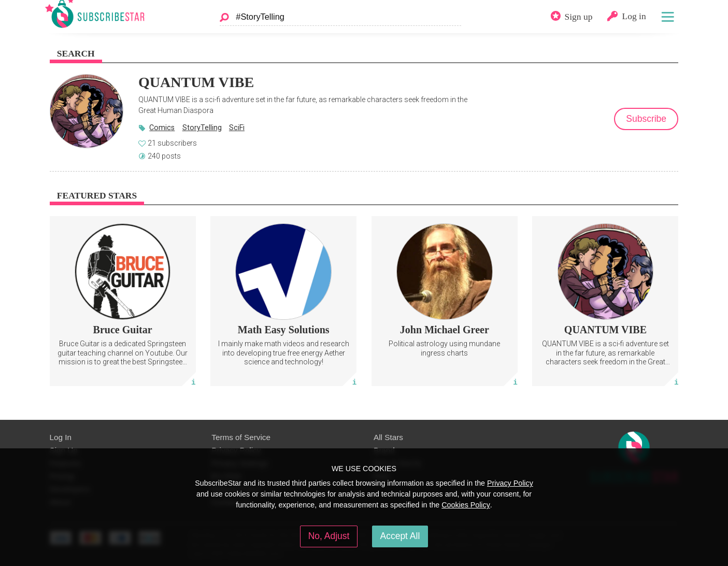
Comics (162, 128)
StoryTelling (202, 128)
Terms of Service (241, 437)
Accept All (400, 536)
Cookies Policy (466, 505)
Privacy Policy (510, 483)
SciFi (237, 128)
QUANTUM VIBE (196, 82)
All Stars (388, 437)
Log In (61, 437)
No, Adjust (329, 536)
